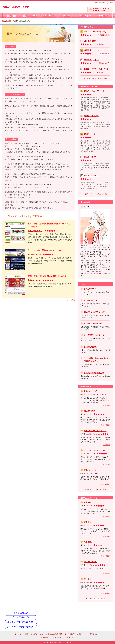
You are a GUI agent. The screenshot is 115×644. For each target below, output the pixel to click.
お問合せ (97, 274)
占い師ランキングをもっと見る (96, 78)
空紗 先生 (88, 579)
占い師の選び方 (90, 347)
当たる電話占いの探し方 (94, 335)
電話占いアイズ (90, 391)
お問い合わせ (56, 638)
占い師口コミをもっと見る (96, 599)
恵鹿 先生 (88, 542)
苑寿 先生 (88, 522)
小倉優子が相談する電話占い (21, 622)
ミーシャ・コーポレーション (96, 450)
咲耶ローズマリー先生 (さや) (96, 69)
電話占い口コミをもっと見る (96, 490)
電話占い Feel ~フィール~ (95, 91)
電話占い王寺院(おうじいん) (95, 431)
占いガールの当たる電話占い (21, 627)
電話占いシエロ (90, 470)
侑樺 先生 (88, 502)
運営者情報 (44, 638)
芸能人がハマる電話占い (94, 373)
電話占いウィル (34, 255)
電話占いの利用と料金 (93, 324)
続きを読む (107, 405)
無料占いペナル (90, 300)
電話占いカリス (34, 280)
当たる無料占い (21, 613)
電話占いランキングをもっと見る (96, 194)
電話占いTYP (89, 411)
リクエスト (69, 638)
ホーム (18, 634)
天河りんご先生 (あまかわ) (95, 32)
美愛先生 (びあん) (91, 60)
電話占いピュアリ (35, 231)
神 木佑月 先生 (90, 562)
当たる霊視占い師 (21, 617)
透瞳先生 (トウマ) (91, 50)
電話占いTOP (7, 21)
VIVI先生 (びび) (90, 41)
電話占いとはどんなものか (95, 312)
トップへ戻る (70, 300)
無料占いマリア (90, 289)
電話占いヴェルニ (91, 176)
